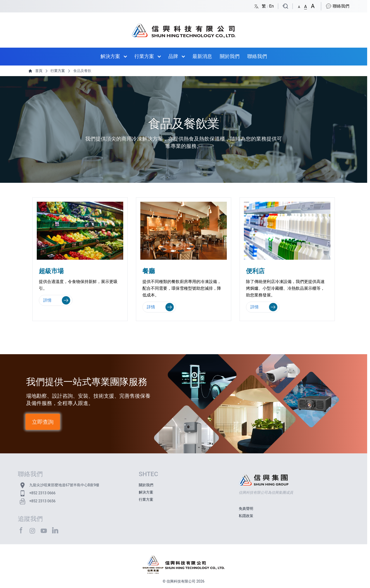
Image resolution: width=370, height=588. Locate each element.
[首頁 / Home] (183, 28)
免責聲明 (246, 509)
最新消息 (202, 56)
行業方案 (144, 56)
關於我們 (230, 56)
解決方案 (110, 56)
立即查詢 (43, 422)
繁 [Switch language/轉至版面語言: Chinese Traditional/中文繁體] (264, 6)
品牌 (173, 56)
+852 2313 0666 (42, 493)
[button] (299, 6)
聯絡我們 (337, 6)
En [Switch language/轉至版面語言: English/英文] (271, 6)
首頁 (36, 71)
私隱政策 (246, 516)
